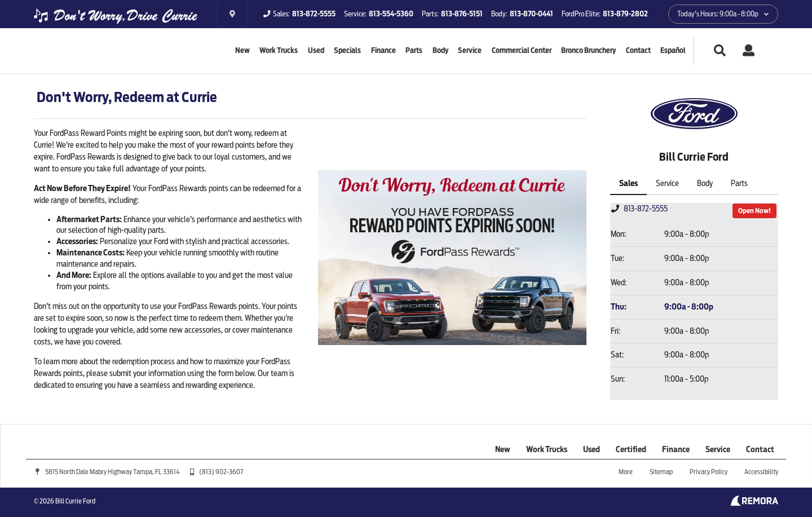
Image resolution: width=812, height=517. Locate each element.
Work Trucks (279, 50)
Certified (631, 449)
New (242, 50)
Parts (414, 50)
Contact (638, 50)
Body (440, 50)
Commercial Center (522, 50)
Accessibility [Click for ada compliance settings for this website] (761, 472)
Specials (347, 50)
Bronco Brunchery (588, 50)
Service (470, 50)
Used (316, 50)
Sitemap (661, 472)
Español (673, 50)
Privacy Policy (709, 472)
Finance (383, 50)
